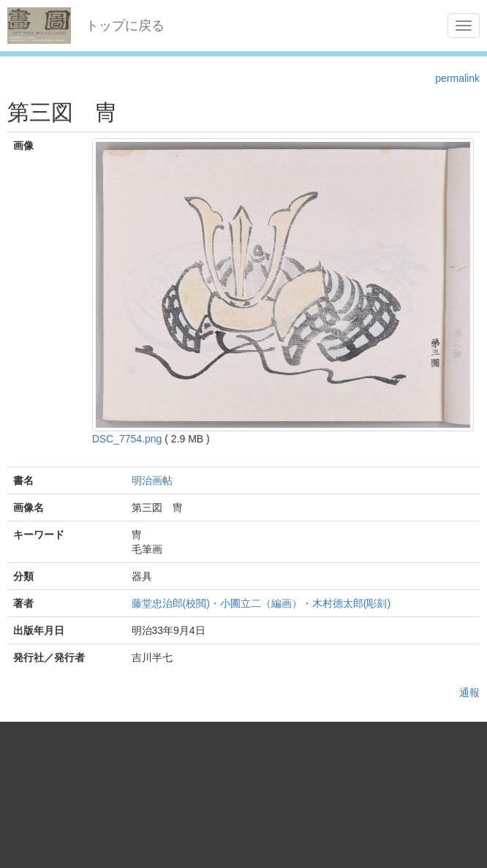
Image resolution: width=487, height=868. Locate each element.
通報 (469, 692)
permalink (457, 78)
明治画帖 (152, 480)
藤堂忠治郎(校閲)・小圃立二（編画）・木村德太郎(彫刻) (261, 603)
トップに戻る (125, 26)
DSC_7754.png (127, 439)
